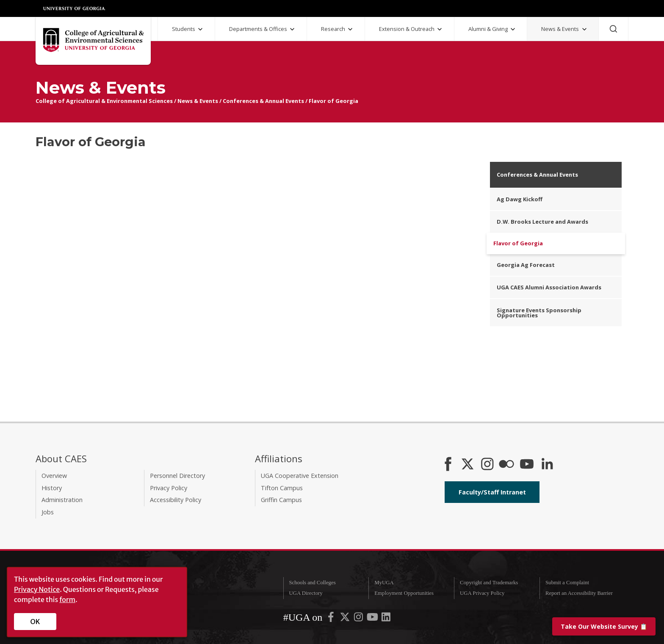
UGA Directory (306, 593)
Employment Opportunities (404, 593)
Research (333, 29)
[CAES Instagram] (487, 465)
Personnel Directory (177, 476)
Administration (62, 500)
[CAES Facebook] (448, 465)
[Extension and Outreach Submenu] (440, 29)
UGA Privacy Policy (482, 593)
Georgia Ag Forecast (526, 265)
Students (184, 29)
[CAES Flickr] (506, 465)
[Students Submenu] (200, 29)
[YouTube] (527, 465)
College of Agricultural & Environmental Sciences (104, 101)
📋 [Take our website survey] (604, 626)
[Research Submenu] (350, 29)
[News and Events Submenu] (584, 29)
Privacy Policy (169, 488)
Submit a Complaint (567, 583)
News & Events (560, 29)
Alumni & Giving (488, 29)
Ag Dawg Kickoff (520, 199)
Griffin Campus (281, 500)
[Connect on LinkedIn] (547, 465)
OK (35, 622)
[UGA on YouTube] (373, 619)
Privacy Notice (37, 589)
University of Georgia (75, 8)
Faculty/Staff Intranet (492, 492)
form (67, 600)
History (52, 488)
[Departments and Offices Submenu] (292, 29)
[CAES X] (468, 465)
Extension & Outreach (407, 29)
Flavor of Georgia (333, 101)
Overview (54, 476)
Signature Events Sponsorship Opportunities (539, 313)
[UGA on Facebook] (332, 619)
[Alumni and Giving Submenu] (513, 29)
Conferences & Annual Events (263, 101)
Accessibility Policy (176, 500)
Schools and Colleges (312, 583)
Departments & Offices (258, 29)
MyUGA (384, 583)
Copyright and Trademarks (489, 583)
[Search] (613, 29)
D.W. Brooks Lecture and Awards (542, 222)
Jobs (48, 512)
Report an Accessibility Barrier (579, 593)
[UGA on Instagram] (359, 619)
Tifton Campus (282, 488)
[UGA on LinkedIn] (386, 619)
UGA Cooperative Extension (300, 476)
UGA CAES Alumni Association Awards (549, 287)
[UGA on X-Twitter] (346, 619)
